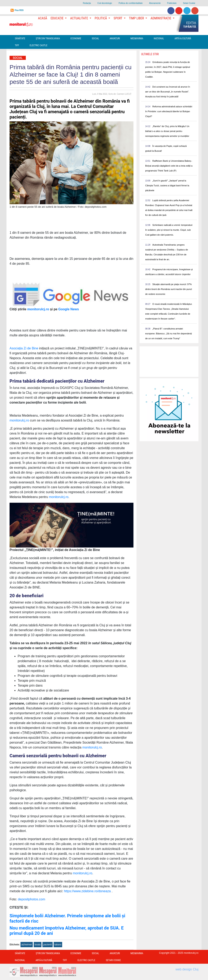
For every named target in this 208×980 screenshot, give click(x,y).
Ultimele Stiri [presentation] (150, 54)
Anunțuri (115, 38)
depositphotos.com (31, 899)
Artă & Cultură (183, 38)
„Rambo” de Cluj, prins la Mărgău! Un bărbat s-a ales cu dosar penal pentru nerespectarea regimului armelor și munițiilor (167, 131)
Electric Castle (38, 45)
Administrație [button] (161, 18)
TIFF (17, 45)
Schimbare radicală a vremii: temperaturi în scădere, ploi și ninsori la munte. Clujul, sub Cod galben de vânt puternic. (169, 230)
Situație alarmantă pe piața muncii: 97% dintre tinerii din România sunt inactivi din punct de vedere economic (169, 289)
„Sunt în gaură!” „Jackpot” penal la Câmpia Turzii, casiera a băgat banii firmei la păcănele (167, 185)
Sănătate (20, 38)
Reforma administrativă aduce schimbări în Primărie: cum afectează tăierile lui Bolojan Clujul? (169, 111)
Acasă (43, 18)
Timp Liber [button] (137, 18)
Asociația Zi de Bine (24, 348)
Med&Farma (137, 38)
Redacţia (87, 3)
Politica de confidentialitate (131, 3)
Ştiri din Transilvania (48, 38)
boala (37, 945)
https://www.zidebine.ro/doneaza (87, 891)
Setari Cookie (189, 3)
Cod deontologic (105, 3)
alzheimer (27, 945)
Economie (76, 38)
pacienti (47, 945)
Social (95, 38)
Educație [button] (57, 18)
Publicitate (172, 3)
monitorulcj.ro (19, 420)
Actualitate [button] (79, 18)
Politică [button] (101, 18)
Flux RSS (19, 10)
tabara (58, 945)
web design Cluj (187, 969)
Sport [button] (118, 18)
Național (159, 38)
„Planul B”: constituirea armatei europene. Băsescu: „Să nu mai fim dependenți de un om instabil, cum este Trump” (168, 334)
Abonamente (155, 3)
